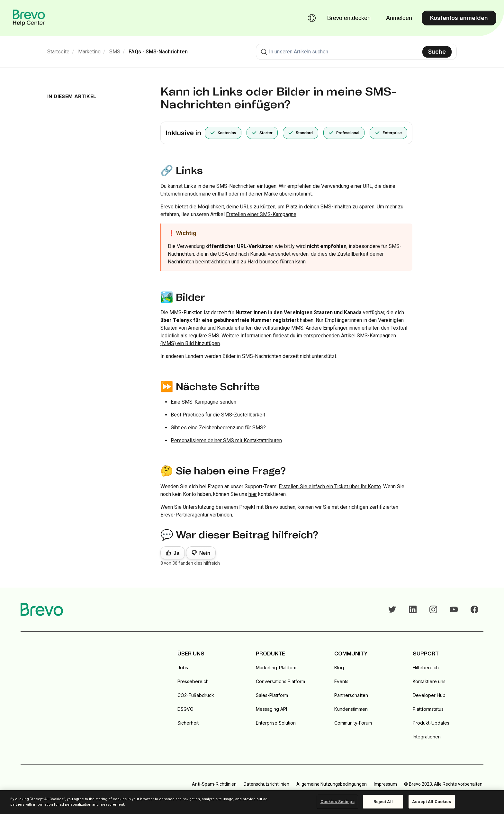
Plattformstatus (428, 709)
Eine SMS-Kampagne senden (203, 402)
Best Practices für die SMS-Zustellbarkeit (218, 415)
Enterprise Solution (276, 723)
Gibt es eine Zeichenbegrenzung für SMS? (218, 428)
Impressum (385, 784)
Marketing (89, 52)
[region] (252, 802)
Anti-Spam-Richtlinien (214, 784)
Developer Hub (429, 695)
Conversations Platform (280, 681)
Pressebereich (193, 681)
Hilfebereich (426, 668)
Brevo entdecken (349, 18)
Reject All (383, 802)
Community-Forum (353, 723)
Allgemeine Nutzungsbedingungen (332, 784)
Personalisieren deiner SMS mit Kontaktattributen (226, 440)
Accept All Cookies (432, 802)
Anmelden (399, 18)
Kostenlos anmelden (459, 18)
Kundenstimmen (351, 709)
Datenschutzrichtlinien (266, 784)
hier (253, 494)
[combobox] (356, 52)
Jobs (183, 668)
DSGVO (185, 709)
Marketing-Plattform (277, 668)
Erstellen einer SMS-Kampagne (261, 214)
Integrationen (427, 737)
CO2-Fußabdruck (196, 695)
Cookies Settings (337, 802)
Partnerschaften (351, 695)
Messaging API (271, 709)
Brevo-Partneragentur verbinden (196, 515)
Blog (339, 668)
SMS (115, 52)
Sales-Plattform (272, 695)
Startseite (58, 52)
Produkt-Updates (431, 723)
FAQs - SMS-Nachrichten (158, 52)
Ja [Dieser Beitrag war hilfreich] (176, 553)
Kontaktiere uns (429, 681)
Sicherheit (188, 723)
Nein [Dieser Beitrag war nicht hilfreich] (205, 553)
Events (341, 681)
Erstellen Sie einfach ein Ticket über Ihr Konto (330, 486)
